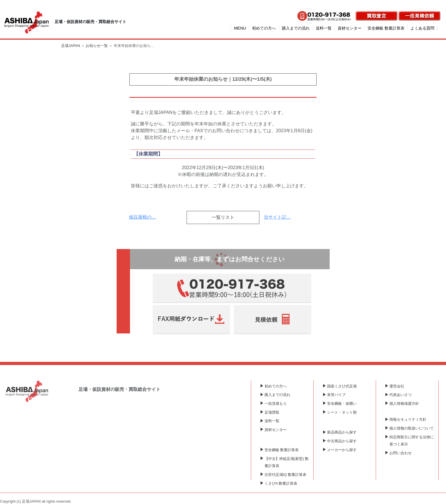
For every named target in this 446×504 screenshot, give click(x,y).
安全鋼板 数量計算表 (386, 28)
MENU (240, 28)
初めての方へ (264, 28)
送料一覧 (324, 28)
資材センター (350, 28)
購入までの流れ (296, 28)
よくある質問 (422, 28)
